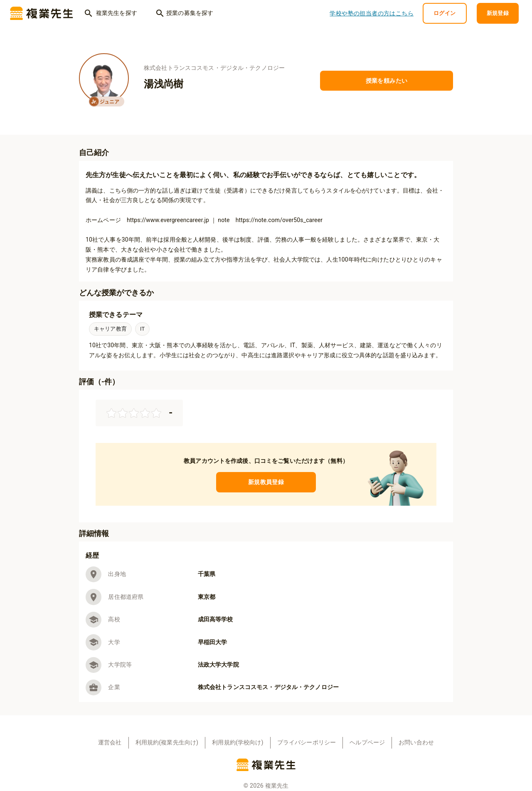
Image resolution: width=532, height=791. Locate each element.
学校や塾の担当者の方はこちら (372, 14)
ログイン (445, 14)
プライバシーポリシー (307, 743)
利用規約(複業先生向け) (167, 743)
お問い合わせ (416, 743)
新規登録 (498, 14)
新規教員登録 (266, 482)
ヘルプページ (367, 743)
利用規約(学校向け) (238, 743)
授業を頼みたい (387, 81)
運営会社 (110, 743)
